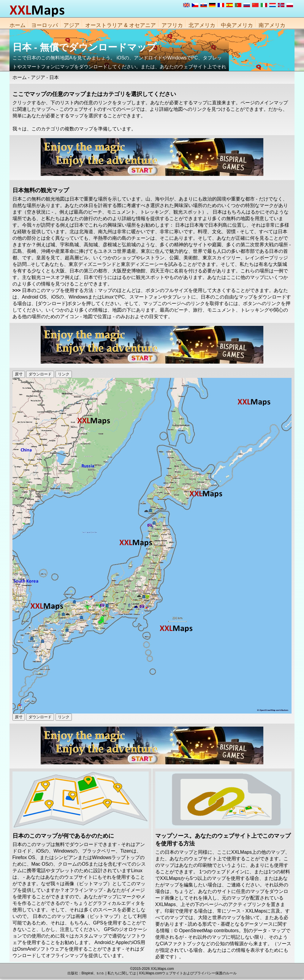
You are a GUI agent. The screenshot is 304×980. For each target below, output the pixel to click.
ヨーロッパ (45, 25)
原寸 (19, 374)
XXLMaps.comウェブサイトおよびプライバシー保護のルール (188, 973)
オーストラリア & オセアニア (121, 25)
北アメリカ (202, 25)
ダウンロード (40, 374)
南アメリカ (272, 25)
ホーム (18, 25)
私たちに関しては (122, 973)
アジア (72, 25)
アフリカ (172, 25)
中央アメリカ (237, 25)
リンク (64, 374)
